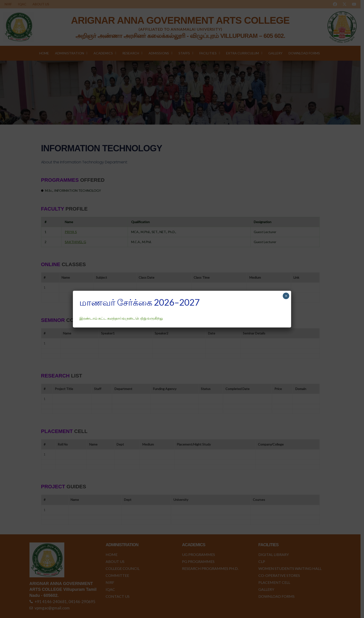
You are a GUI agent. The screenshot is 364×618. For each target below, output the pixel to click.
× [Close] (286, 296)
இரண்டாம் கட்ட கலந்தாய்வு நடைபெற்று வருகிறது (121, 318)
